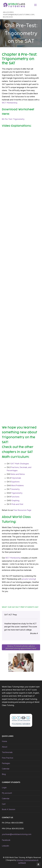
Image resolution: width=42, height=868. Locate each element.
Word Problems (18, 485)
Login (4, 788)
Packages (6, 763)
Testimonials (7, 752)
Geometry (16, 489)
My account (7, 793)
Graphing (15, 500)
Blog (4, 774)
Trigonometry (17, 493)
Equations (16, 482)
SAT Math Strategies (20, 464)
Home (4, 741)
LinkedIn (5, 846)
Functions (15, 497)
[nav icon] (35, 5)
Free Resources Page (22, 510)
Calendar (6, 769)
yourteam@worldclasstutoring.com (17, 834)
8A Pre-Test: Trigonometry (13, 119)
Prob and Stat (17, 504)
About (5, 747)
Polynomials (16, 478)
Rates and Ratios (18, 474)
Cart (4, 804)
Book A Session (9, 809)
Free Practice (8, 758)
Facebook (6, 840)
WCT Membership (10, 103)
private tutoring (29, 579)
